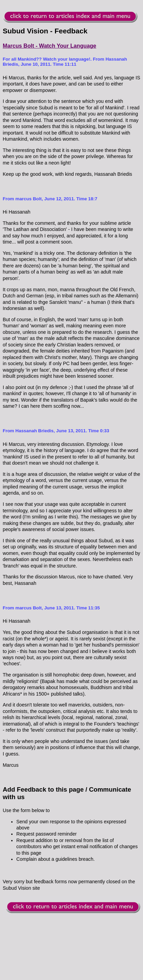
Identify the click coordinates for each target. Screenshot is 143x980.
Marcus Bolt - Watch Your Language (49, 46)
